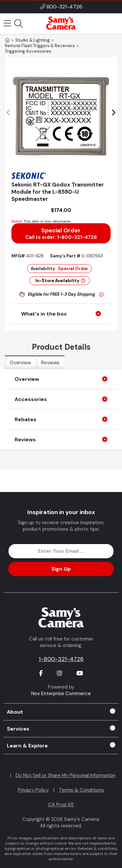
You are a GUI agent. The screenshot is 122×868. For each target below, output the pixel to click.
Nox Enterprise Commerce (61, 693)
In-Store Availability (60, 281)
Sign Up (61, 569)
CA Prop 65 (61, 805)
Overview (20, 363)
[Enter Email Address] (61, 551)
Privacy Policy (33, 790)
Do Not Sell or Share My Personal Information (66, 775)
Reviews (50, 363)
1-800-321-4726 (61, 659)
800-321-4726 (64, 7)
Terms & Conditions (81, 790)
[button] (113, 113)
